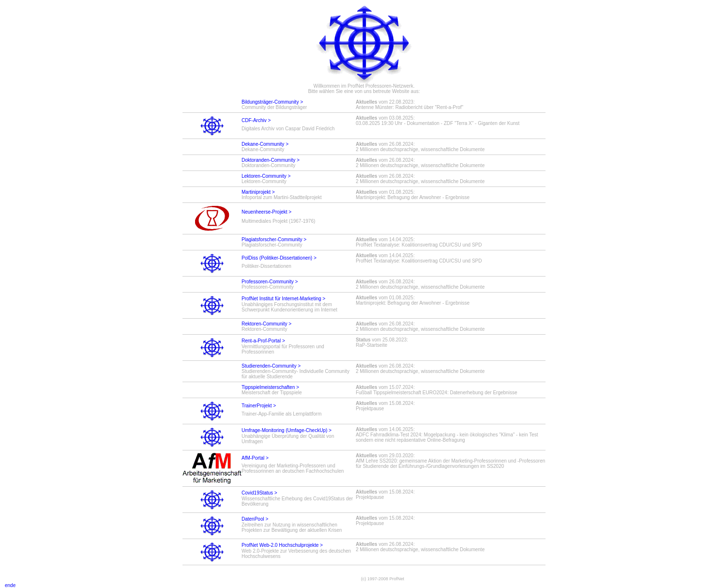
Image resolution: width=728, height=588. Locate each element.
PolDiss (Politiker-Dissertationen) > (279, 258)
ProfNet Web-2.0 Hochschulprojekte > (282, 545)
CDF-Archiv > (256, 120)
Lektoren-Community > (266, 176)
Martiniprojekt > (258, 192)
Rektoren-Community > (266, 324)
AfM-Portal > (255, 458)
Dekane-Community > (265, 144)
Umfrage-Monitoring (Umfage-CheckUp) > (287, 430)
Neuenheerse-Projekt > (266, 212)
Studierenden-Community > (271, 366)
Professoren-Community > (270, 282)
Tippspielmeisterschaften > (270, 387)
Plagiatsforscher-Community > (274, 240)
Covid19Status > (259, 493)
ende (8, 585)
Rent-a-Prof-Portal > (263, 341)
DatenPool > (255, 519)
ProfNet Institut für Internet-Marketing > (283, 299)
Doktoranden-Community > (271, 160)
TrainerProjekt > (259, 406)
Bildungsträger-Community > (272, 102)
